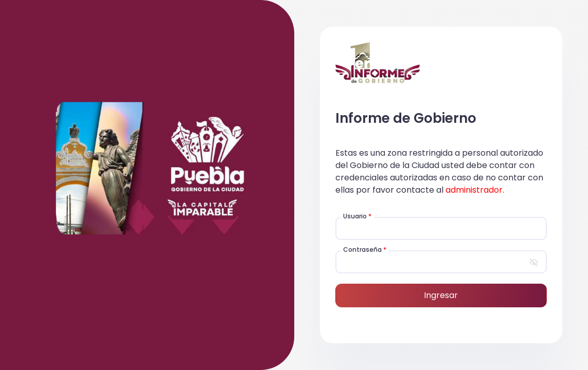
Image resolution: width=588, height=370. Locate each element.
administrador (474, 190)
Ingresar (441, 295)
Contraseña (365, 249)
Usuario (357, 216)
